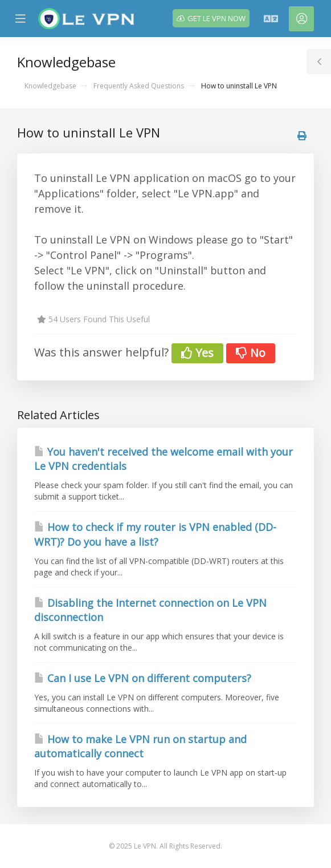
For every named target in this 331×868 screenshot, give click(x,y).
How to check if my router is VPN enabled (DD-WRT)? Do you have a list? (155, 534)
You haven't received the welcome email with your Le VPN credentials (164, 459)
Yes (197, 353)
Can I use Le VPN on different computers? (143, 678)
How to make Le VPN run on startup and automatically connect (140, 747)
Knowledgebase (50, 86)
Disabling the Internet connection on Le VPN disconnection (150, 610)
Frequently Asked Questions (139, 86)
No (251, 353)
